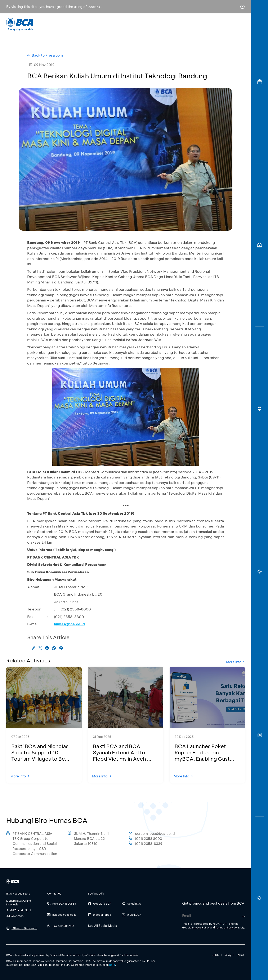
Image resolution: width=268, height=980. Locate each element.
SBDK (215, 955)
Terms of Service (226, 927)
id (234, 25)
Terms (240, 955)
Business (120, 24)
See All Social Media (102, 926)
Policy (228, 955)
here (112, 965)
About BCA (150, 24)
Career (178, 24)
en (241, 25)
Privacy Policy (201, 927)
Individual (92, 24)
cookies (94, 7)
